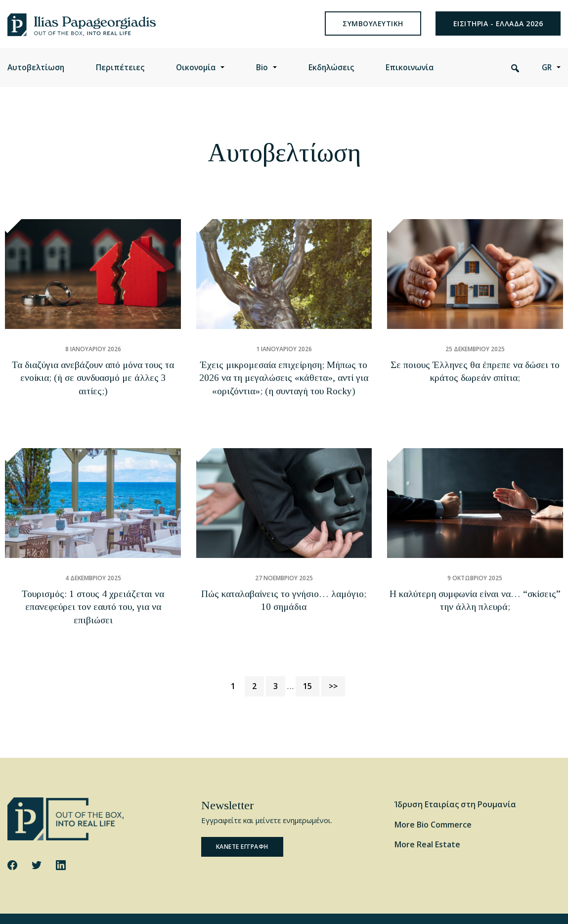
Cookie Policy (124, 908)
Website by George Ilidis (524, 908)
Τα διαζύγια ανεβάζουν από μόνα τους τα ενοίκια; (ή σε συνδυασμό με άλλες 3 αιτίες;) (93, 391)
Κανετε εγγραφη (242, 826)
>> (333, 665)
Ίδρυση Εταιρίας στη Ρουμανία (455, 783)
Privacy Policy (171, 908)
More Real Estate (427, 824)
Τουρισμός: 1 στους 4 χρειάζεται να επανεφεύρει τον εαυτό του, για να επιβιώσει (93, 601)
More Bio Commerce (433, 803)
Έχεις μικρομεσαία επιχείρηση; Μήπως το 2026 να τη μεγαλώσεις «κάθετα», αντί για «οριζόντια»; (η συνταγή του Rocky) (284, 391)
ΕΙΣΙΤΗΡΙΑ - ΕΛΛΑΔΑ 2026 (498, 32)
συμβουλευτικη (373, 32)
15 (311, 664)
